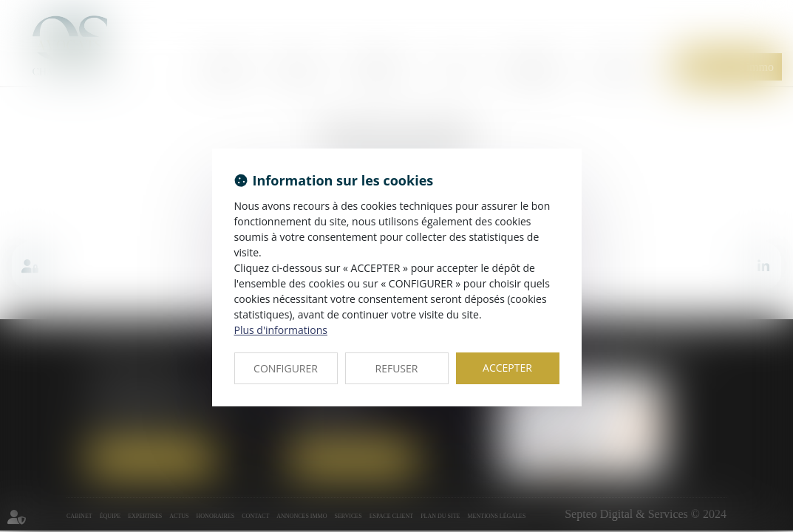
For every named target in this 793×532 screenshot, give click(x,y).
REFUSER (397, 368)
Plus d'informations (281, 330)
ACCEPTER (507, 368)
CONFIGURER (286, 368)
